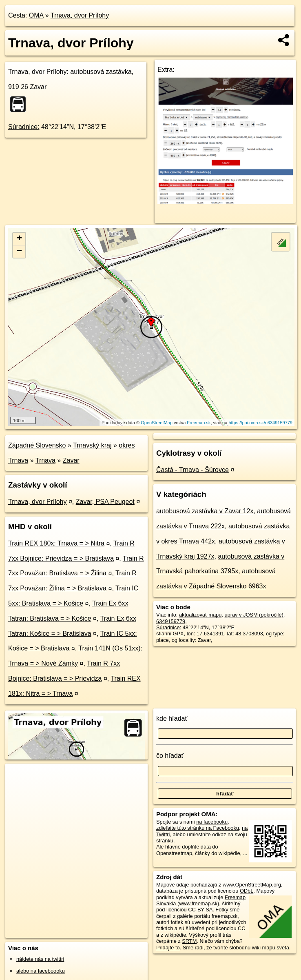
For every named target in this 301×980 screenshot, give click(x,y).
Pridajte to (168, 948)
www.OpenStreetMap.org (252, 885)
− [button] (19, 252)
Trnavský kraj (92, 445)
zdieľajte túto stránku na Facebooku (198, 828)
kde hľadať (172, 718)
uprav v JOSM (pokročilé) (254, 615)
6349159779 (171, 621)
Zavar (71, 460)
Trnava (45, 460)
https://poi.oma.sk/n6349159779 (260, 423)
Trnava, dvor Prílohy (80, 15)
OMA (36, 15)
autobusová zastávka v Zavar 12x (205, 511)
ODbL (247, 891)
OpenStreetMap (157, 423)
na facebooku (212, 822)
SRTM (189, 941)
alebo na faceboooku (41, 971)
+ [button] (19, 239)
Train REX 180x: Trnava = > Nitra (56, 543)
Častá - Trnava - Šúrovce (193, 470)
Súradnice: (24, 127)
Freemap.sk (199, 423)
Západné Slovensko (37, 445)
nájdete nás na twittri (40, 959)
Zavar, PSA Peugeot (105, 502)
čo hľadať (170, 756)
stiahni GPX (170, 634)
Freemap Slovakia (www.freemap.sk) (201, 900)
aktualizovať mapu (200, 615)
